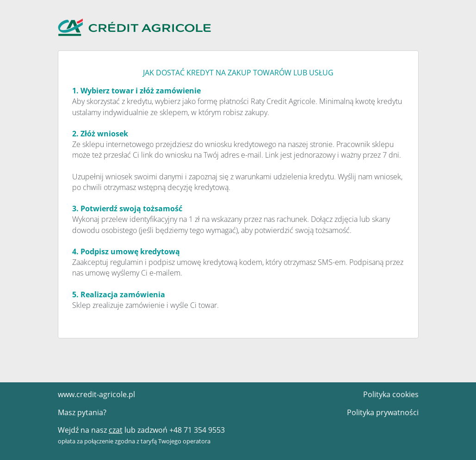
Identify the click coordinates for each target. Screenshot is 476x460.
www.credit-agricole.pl (96, 394)
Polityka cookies (391, 394)
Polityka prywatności (383, 412)
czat (116, 430)
